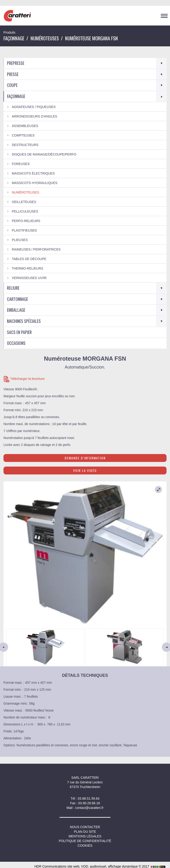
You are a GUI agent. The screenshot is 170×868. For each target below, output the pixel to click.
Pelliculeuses (25, 211)
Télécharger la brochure (24, 379)
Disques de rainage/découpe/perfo (44, 154)
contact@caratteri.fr (89, 808)
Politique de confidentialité (85, 841)
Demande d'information (85, 458)
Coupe (12, 85)
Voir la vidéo (85, 470)
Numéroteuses (45, 38)
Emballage (16, 310)
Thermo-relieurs (27, 268)
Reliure (13, 288)
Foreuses (21, 164)
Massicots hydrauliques (35, 183)
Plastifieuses (24, 230)
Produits (9, 32)
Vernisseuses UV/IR (29, 278)
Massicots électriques (33, 173)
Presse (13, 74)
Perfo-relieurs (26, 221)
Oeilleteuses (24, 202)
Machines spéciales (24, 321)
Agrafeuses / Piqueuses (34, 107)
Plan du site (85, 832)
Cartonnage (17, 299)
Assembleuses (25, 126)
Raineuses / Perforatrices (36, 249)
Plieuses (20, 240)
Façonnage (14, 38)
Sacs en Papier (19, 332)
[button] (16, 647)
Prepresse (16, 63)
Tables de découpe (29, 259)
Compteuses (23, 135)
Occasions (16, 343)
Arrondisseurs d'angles (35, 116)
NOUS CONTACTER (85, 827)
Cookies (85, 846)
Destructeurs (25, 145)
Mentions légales (85, 836)
